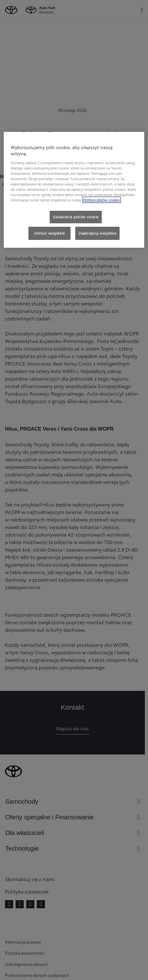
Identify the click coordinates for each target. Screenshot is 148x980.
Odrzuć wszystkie (49, 233)
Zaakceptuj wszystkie (97, 233)
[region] (74, 190)
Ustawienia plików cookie (76, 217)
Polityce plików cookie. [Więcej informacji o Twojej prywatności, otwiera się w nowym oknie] (102, 200)
